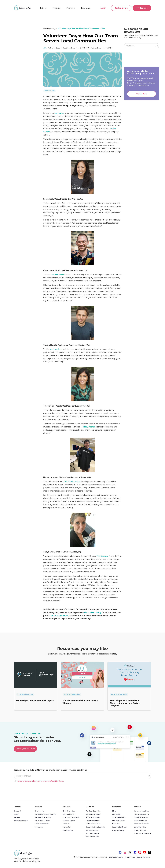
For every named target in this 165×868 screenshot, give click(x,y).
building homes (88, 427)
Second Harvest (57, 275)
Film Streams (102, 556)
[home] (22, 8)
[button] (56, 8)
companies (60, 113)
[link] (36, 675)
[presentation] (141, 57)
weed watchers (56, 349)
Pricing (43, 8)
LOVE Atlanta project (72, 482)
